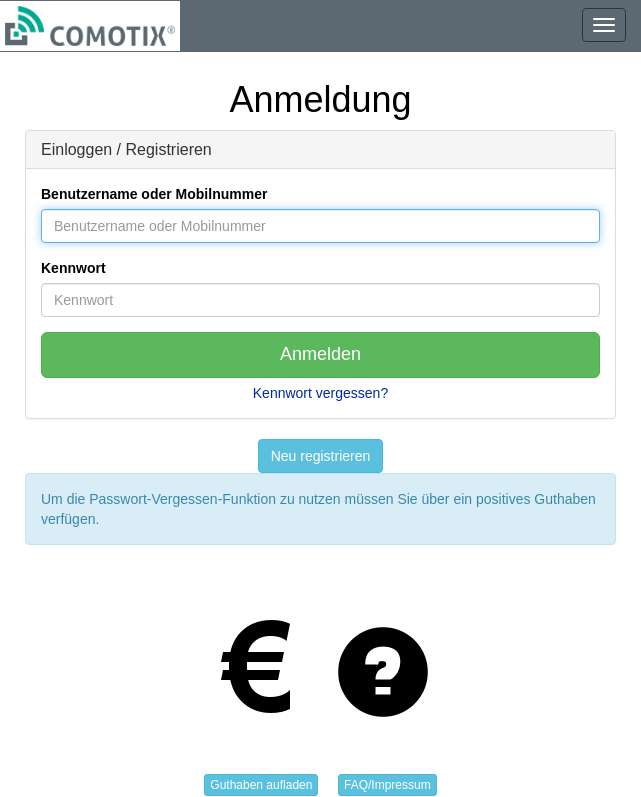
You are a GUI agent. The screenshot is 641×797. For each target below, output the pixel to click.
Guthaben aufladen (261, 785)
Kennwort (73, 268)
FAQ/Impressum (387, 785)
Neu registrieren (321, 456)
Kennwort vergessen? (320, 393)
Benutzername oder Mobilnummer (154, 194)
